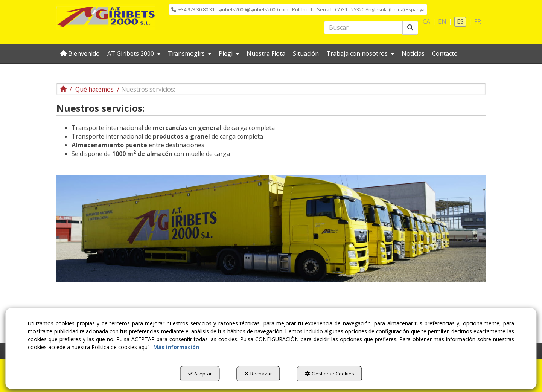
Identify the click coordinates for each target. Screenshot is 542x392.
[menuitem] (298, 9)
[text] (363, 27)
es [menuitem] (460, 21)
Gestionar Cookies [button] (330, 374)
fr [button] (478, 21)
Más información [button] (176, 347)
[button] (106, 17)
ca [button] (426, 21)
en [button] (442, 21)
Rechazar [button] (258, 374)
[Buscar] (410, 28)
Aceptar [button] (200, 374)
